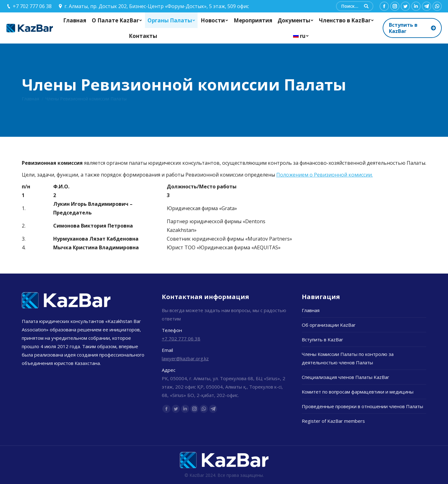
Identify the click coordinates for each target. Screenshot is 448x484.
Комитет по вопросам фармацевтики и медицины (358, 392)
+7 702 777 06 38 (181, 339)
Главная (30, 99)
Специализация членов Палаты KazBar (345, 377)
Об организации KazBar (329, 325)
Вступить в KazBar (322, 339)
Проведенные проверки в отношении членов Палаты (362, 406)
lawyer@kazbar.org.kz (185, 358)
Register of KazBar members (333, 421)
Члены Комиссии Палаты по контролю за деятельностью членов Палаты (348, 358)
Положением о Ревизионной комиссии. (324, 175)
